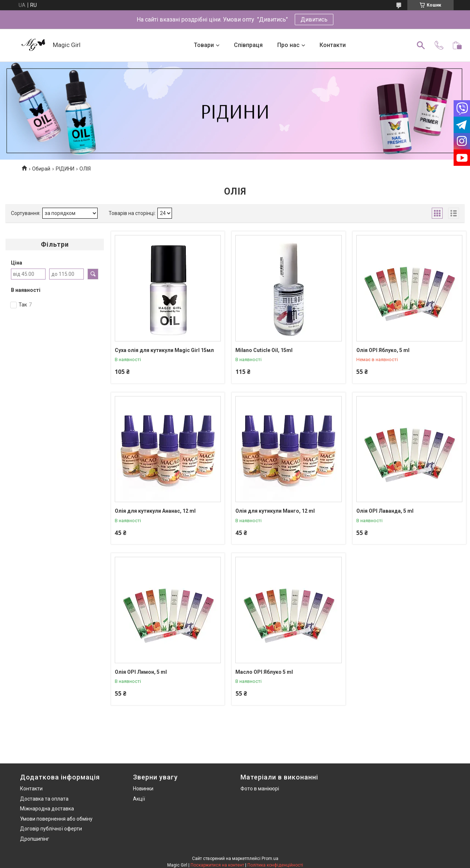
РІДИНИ (65, 169)
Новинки (143, 789)
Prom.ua (270, 859)
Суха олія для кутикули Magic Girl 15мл (164, 350)
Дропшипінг (35, 839)
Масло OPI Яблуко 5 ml (264, 672)
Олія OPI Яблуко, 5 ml (383, 350)
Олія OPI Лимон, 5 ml (141, 672)
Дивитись (314, 19)
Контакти (333, 45)
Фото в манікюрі (260, 789)
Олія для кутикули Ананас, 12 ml (155, 511)
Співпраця (248, 45)
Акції (139, 799)
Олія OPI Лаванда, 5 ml (385, 511)
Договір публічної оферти (51, 829)
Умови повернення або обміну (56, 819)
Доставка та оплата (44, 799)
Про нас (288, 45)
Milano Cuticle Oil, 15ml (264, 350)
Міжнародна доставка (47, 809)
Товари (204, 45)
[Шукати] (421, 45)
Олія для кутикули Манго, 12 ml (275, 511)
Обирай (41, 169)
